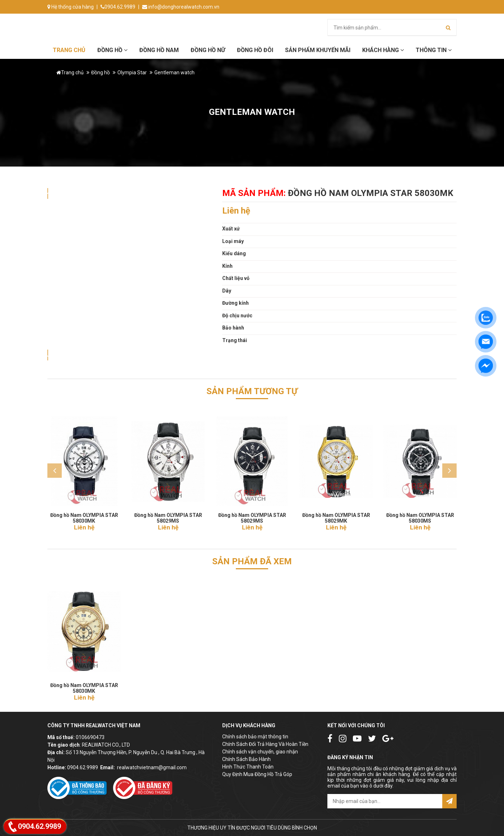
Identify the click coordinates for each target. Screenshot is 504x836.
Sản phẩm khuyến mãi (318, 50)
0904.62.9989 (118, 7)
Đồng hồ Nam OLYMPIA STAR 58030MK (84, 516)
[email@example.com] (385, 801)
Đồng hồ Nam (159, 50)
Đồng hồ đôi (255, 50)
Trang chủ (69, 50)
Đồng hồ (112, 50)
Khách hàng (383, 50)
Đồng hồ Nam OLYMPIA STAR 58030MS (420, 516)
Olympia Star (132, 73)
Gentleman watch (174, 73)
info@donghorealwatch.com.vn (181, 7)
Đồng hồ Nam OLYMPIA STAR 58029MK (336, 516)
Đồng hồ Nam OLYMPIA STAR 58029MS (168, 516)
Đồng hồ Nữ (208, 50)
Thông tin (434, 50)
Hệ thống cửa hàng (71, 7)
